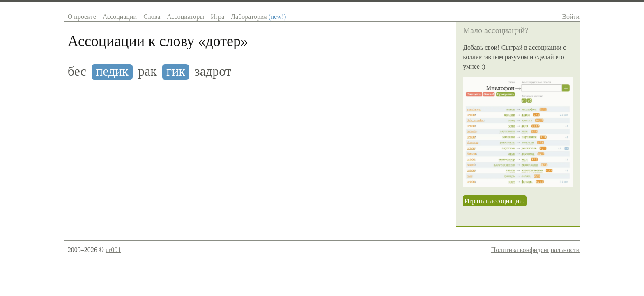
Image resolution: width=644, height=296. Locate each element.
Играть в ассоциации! (495, 201)
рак (147, 71)
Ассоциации (120, 17)
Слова (152, 17)
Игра (217, 17)
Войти (571, 17)
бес (77, 71)
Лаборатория (258, 17)
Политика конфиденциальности (536, 250)
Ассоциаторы (185, 17)
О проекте (82, 17)
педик (112, 71)
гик (176, 71)
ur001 (113, 250)
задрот (213, 71)
